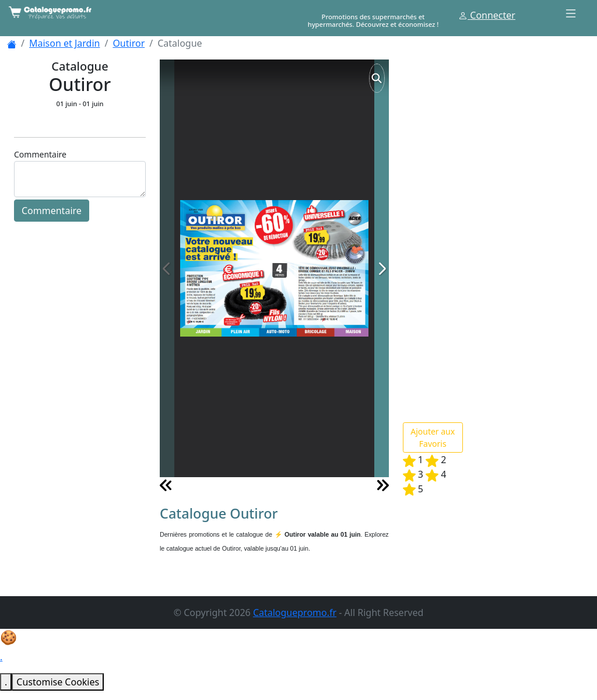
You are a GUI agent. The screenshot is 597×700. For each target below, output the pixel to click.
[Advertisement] (490, 235)
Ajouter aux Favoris (433, 437)
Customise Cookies (58, 682)
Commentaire (52, 211)
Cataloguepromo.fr (295, 612)
